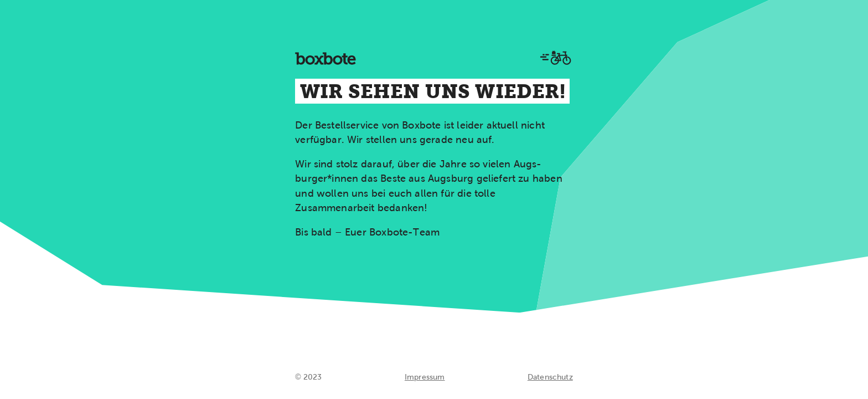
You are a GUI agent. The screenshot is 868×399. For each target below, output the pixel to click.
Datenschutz (550, 377)
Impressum (425, 377)
